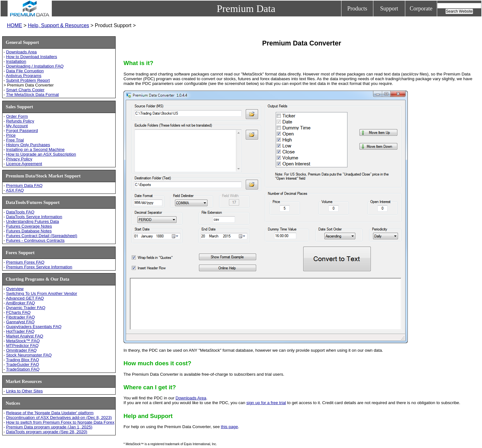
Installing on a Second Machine (35, 149)
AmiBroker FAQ (20, 303)
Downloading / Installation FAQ (35, 66)
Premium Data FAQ (24, 185)
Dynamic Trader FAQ (26, 308)
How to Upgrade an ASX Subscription (41, 154)
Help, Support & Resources (58, 25)
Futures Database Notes (29, 231)
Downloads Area (21, 52)
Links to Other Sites (24, 391)
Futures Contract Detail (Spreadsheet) (42, 236)
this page (229, 427)
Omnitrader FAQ (21, 350)
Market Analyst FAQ (25, 336)
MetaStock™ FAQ (23, 341)
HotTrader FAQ (20, 331)
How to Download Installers (32, 57)
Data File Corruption (25, 71)
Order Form (17, 116)
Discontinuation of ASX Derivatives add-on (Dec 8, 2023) (59, 418)
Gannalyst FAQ (20, 322)
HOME (15, 25)
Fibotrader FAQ (20, 317)
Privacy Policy (19, 159)
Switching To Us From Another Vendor (42, 293)
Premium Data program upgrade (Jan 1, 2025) (49, 427)
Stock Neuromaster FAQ (29, 355)
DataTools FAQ (20, 212)
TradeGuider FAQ (23, 364)
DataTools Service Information (34, 217)
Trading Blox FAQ (23, 360)
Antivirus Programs (24, 76)
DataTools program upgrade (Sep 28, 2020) (47, 432)
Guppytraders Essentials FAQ (34, 327)
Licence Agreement (24, 164)
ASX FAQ (15, 190)
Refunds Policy (20, 121)
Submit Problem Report (28, 80)
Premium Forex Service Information (39, 267)
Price (11, 135)
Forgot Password (22, 131)
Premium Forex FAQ (25, 262)
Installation (16, 61)
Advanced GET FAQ (25, 298)
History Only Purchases (28, 145)
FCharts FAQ (18, 312)
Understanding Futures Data (32, 221)
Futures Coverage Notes (29, 226)
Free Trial (15, 140)
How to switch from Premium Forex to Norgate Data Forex (60, 422)
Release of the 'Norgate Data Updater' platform (50, 413)
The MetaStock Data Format (32, 95)
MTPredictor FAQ (22, 346)
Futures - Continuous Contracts (35, 240)
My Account (17, 126)
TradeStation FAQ (23, 369)
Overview (15, 289)
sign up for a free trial (266, 403)
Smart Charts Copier (25, 90)
